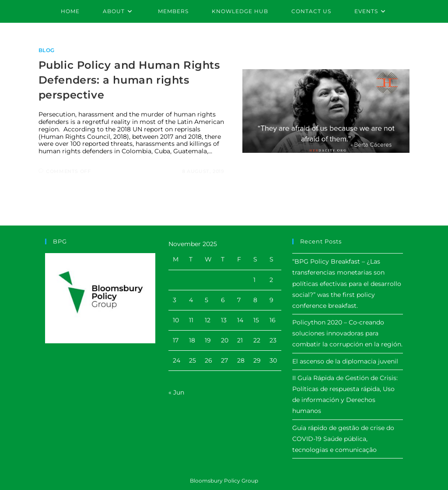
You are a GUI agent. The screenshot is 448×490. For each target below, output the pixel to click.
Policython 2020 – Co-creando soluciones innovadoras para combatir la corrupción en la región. (347, 333)
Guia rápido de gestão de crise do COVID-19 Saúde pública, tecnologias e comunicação (343, 439)
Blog (47, 50)
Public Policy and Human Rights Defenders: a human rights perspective (129, 80)
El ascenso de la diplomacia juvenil (345, 361)
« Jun (176, 392)
